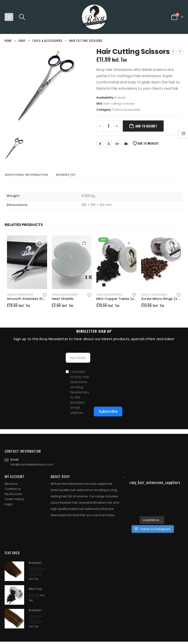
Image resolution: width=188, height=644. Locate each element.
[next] (180, 52)
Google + (117, 144)
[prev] (173, 52)
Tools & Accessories (126, 110)
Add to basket (146, 126)
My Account (13, 494)
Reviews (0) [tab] (66, 175)
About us (11, 484)
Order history (15, 500)
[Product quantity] (108, 126)
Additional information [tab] (26, 175)
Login (9, 505)
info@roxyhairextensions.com (33, 465)
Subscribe (108, 411)
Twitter (109, 144)
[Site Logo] (94, 17)
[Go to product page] (27, 262)
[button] (9, 17)
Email (126, 144)
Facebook (100, 144)
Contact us (13, 489)
